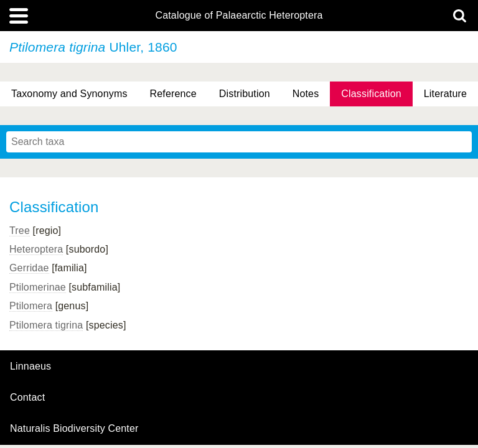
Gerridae (29, 268)
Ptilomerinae (38, 287)
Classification (371, 94)
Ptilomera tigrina (46, 325)
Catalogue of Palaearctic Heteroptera (239, 16)
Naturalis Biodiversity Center (74, 429)
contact (27, 397)
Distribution (245, 94)
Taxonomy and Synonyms (69, 94)
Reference (173, 94)
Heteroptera (36, 249)
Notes (306, 94)
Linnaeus (30, 366)
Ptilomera (31, 306)
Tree (20, 231)
